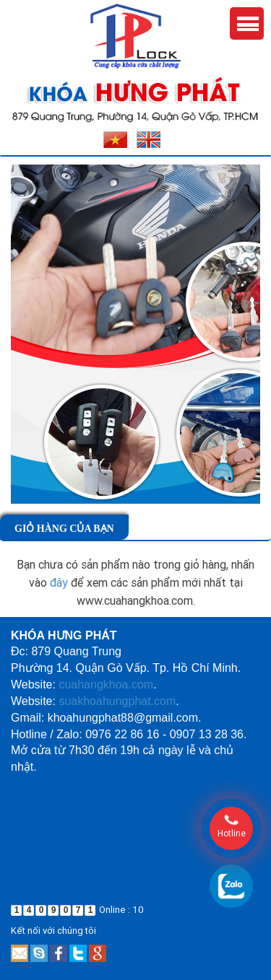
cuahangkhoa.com (106, 684)
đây (59, 582)
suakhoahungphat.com (117, 701)
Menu (247, 23)
